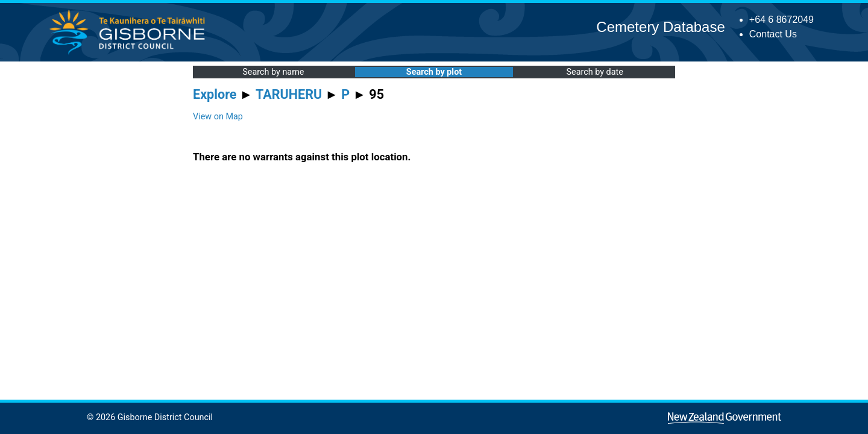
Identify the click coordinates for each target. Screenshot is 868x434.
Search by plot (434, 72)
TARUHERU (289, 94)
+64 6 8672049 (782, 20)
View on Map (218, 117)
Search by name (273, 72)
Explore (215, 94)
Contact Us (773, 34)
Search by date (594, 72)
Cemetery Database (660, 27)
